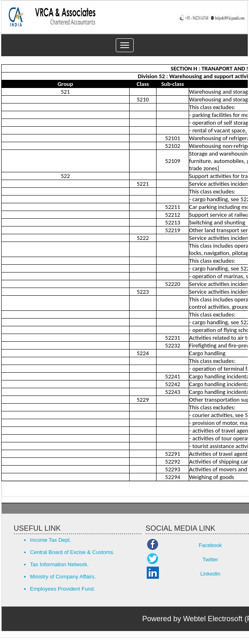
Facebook (210, 545)
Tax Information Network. (59, 564)
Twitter (210, 559)
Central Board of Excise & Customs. (72, 552)
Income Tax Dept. (51, 540)
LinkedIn (210, 574)
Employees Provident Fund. (63, 589)
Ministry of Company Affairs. (63, 577)
